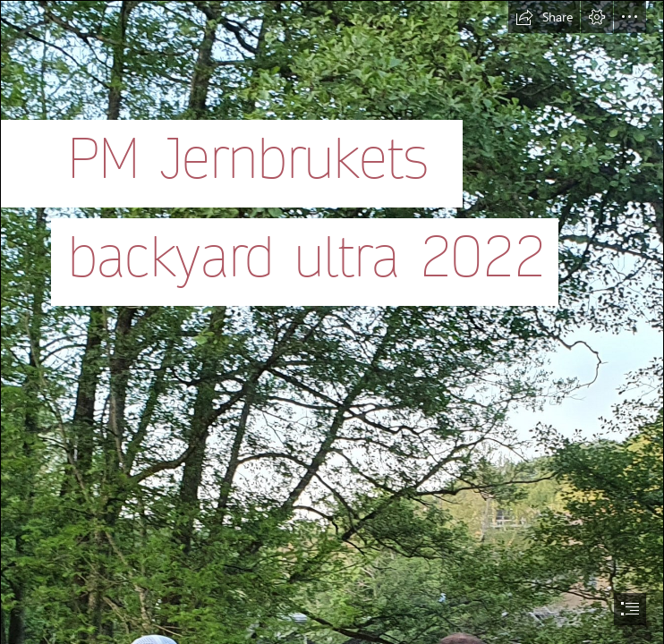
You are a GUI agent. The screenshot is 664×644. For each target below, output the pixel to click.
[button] (544, 17)
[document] (332, 322)
